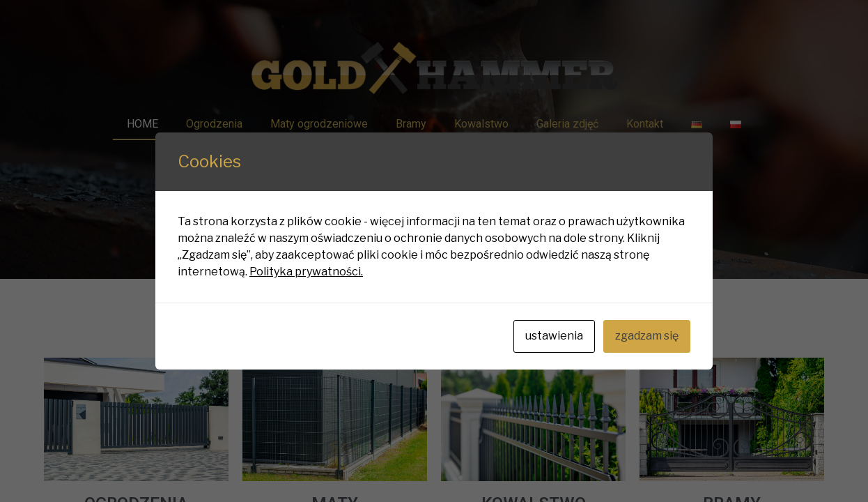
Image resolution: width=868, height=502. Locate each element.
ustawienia (554, 336)
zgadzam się (647, 336)
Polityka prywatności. (306, 272)
